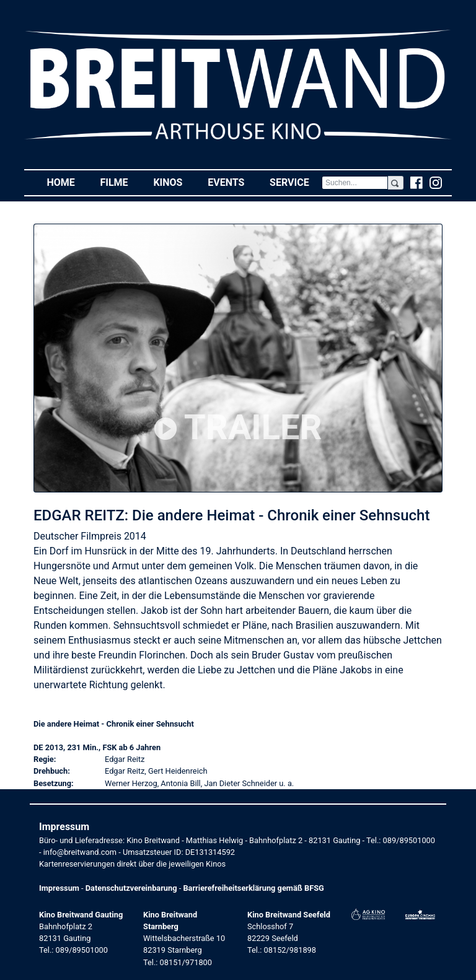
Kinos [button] (174, 182)
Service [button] (296, 182)
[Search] (355, 183)
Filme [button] (120, 182)
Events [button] (232, 182)
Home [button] (67, 182)
